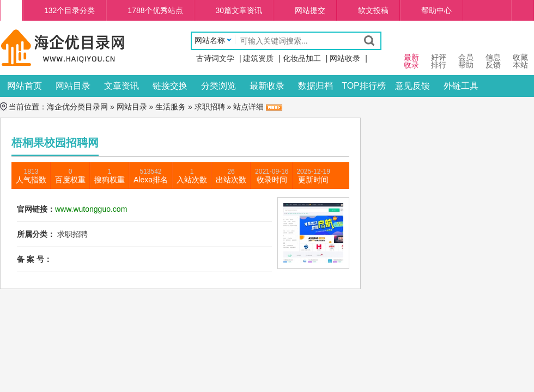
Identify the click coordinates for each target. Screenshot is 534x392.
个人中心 (523, 10)
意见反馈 (412, 86)
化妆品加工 (302, 58)
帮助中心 (436, 10)
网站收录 (345, 58)
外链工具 (461, 86)
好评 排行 (439, 51)
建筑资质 (258, 58)
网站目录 (73, 86)
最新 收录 (411, 51)
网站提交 (310, 10)
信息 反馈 (493, 51)
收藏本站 (520, 51)
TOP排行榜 (364, 86)
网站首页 (25, 86)
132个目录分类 (69, 10)
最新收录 (267, 86)
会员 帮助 (466, 51)
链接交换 (170, 86)
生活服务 (171, 107)
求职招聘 (210, 107)
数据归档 (315, 86)
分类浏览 (219, 86)
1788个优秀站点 (155, 10)
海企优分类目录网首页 (11, 10)
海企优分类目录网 (77, 107)
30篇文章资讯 (239, 10)
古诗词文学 (215, 58)
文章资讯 (122, 86)
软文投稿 (373, 10)
